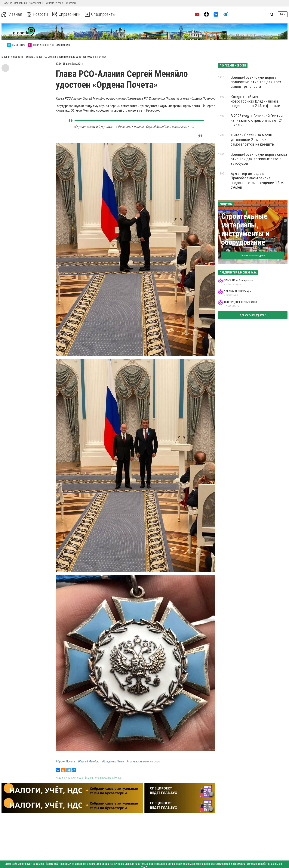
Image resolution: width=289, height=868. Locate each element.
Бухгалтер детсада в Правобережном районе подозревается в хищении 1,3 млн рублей (259, 180)
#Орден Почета (65, 761)
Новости (37, 14)
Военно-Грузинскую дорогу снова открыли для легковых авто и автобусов (259, 159)
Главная (12, 14)
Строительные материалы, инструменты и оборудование (245, 229)
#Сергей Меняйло (88, 761)
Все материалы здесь (253, 255)
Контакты (71, 3)
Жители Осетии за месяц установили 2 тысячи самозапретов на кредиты (253, 140)
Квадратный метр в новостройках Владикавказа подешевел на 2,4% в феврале (255, 101)
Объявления (21, 3)
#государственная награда (143, 761)
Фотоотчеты (36, 3)
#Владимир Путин (113, 761)
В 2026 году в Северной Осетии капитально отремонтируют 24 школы (257, 120)
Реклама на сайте (54, 3)
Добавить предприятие (253, 315)
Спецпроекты (100, 14)
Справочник (66, 14)
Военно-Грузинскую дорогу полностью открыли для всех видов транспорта (256, 82)
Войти (283, 14)
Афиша (8, 3)
